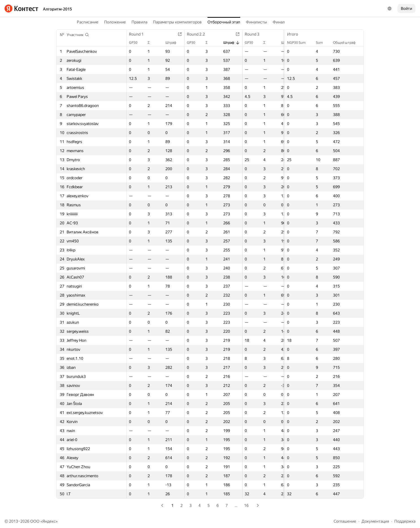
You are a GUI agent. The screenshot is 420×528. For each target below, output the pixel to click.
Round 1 (139, 34)
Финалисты (256, 22)
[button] (78, 35)
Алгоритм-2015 (57, 9)
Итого (295, 34)
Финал (279, 22)
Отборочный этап (224, 22)
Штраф (174, 43)
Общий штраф (347, 43)
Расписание (88, 22)
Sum (322, 43)
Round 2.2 (199, 34)
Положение (115, 22)
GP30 (136, 43)
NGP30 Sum (299, 43)
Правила (139, 22)
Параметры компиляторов (177, 22)
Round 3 (255, 34)
